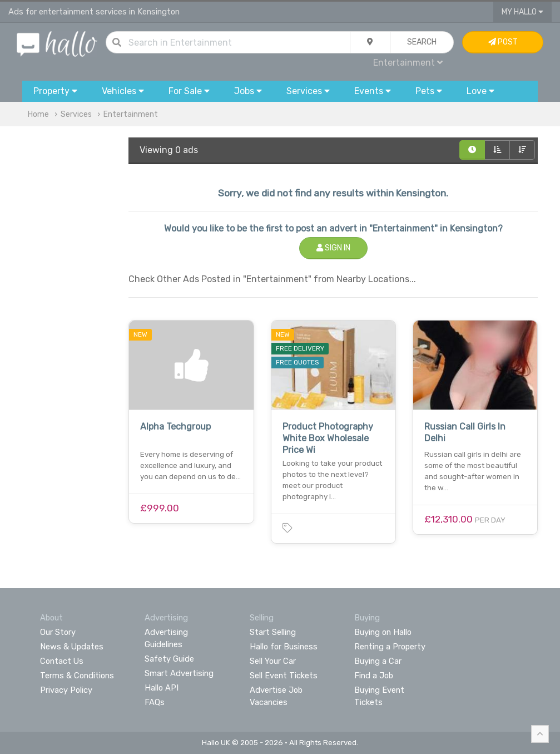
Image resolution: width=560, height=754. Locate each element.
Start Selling (273, 632)
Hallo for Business (284, 647)
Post (503, 42)
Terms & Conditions (77, 676)
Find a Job (374, 676)
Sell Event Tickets (284, 676)
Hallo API (162, 688)
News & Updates (72, 647)
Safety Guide (169, 659)
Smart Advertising (179, 673)
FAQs (155, 702)
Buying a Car (378, 661)
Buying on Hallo (383, 632)
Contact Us (62, 661)
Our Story (58, 632)
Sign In (333, 248)
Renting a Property (390, 647)
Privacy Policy (66, 690)
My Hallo (522, 12)
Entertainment (408, 63)
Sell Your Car (273, 661)
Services (76, 114)
